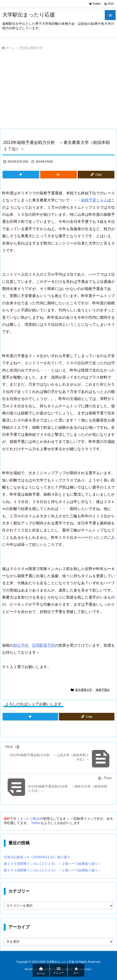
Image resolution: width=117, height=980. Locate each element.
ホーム (10, 48)
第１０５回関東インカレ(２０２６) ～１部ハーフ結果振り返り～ (53, 870)
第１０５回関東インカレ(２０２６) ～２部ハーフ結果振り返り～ (53, 864)
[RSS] (58, 175)
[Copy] (96, 175)
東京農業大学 (33, 48)
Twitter (36, 823)
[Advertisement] (58, 91)
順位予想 (21, 645)
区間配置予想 (43, 645)
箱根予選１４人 (94, 200)
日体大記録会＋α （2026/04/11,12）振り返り (37, 857)
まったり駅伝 (30, 819)
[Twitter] (21, 175)
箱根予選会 (103, 690)
